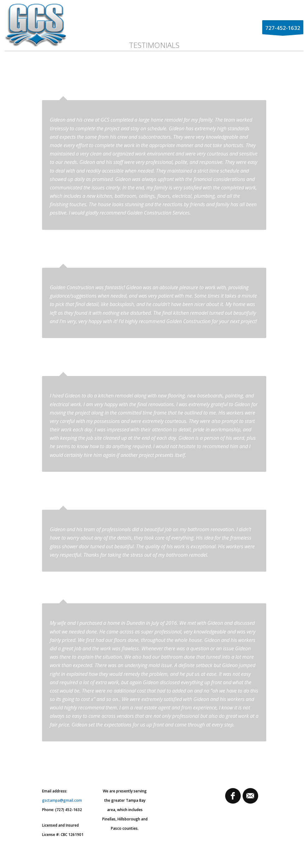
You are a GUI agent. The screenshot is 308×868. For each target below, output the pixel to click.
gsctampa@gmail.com (62, 800)
